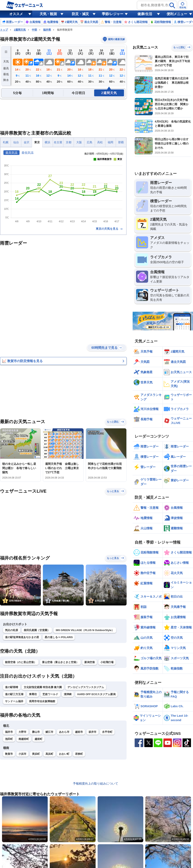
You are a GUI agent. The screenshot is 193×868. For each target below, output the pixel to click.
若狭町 (79, 754)
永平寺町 (107, 732)
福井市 (9, 732)
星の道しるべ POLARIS (59, 637)
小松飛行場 (107, 662)
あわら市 (64, 732)
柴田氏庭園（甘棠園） (37, 630)
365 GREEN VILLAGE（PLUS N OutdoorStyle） (85, 630)
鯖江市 (49, 732)
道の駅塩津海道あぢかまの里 (22, 637)
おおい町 (64, 754)
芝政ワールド (50, 694)
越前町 (39, 739)
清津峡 (68, 694)
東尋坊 (33, 694)
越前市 (79, 732)
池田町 (9, 739)
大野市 (22, 732)
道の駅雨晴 (12, 687)
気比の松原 (12, 630)
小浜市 (22, 754)
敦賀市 (9, 754)
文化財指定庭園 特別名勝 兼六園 (43, 687)
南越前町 (24, 739)
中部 (34, 30)
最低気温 (28, 153)
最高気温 (11, 153)
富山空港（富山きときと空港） (60, 662)
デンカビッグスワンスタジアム (86, 687)
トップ (4, 30)
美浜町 (36, 754)
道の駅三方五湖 (14, 694)
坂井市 (92, 732)
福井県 (47, 30)
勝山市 (36, 732)
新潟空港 (90, 662)
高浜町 (49, 754)
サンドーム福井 (14, 701)
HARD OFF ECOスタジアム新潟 (96, 694)
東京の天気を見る (109, 229)
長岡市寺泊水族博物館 (42, 701)
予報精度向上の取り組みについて (95, 783)
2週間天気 (20, 30)
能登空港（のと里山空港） (21, 662)
